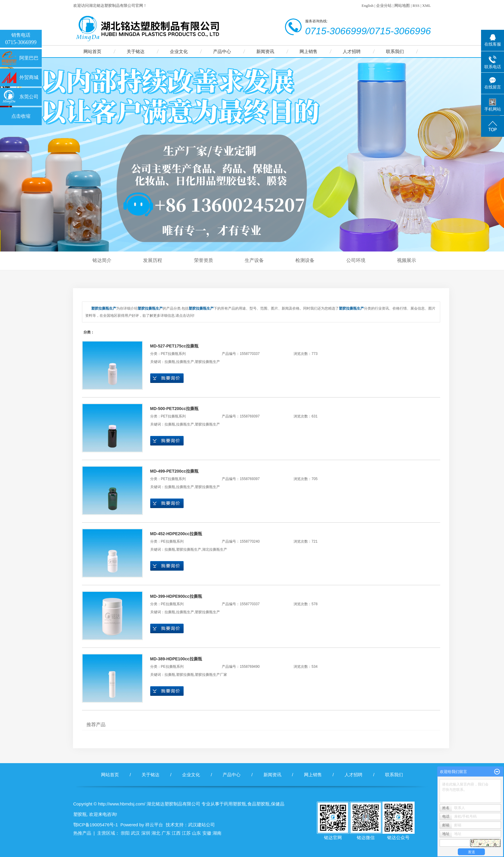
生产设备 (254, 260)
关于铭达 (136, 51)
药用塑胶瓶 (235, 804)
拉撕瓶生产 (185, 362)
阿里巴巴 (29, 58)
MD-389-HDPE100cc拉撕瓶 (176, 659)
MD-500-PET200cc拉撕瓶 (175, 409)
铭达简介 (102, 260)
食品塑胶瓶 (259, 804)
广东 (166, 833)
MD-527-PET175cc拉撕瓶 (175, 346)
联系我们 (395, 51)
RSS (416, 6)
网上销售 (308, 51)
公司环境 (356, 260)
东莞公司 (29, 97)
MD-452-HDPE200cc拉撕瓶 (176, 534)
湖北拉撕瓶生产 (215, 549)
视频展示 (407, 260)
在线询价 (167, 378)
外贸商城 (29, 77)
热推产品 (82, 833)
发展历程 (153, 260)
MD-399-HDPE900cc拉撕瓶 (176, 596)
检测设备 (305, 260)
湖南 (217, 833)
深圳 (146, 833)
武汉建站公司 (201, 825)
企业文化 (179, 51)
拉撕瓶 (170, 362)
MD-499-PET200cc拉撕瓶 (175, 471)
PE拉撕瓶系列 (172, 541)
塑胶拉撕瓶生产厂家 (211, 675)
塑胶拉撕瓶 (185, 675)
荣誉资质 (204, 260)
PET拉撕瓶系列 (173, 354)
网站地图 (402, 6)
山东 (196, 833)
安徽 (207, 833)
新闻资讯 (265, 51)
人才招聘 (352, 51)
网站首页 (92, 51)
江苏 (186, 833)
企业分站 (384, 6)
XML (427, 6)
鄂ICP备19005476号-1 (96, 825)
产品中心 (222, 51)
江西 (176, 833)
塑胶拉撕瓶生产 (207, 362)
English (367, 6)
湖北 (156, 833)
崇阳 (125, 833)
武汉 (135, 833)
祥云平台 (154, 825)
